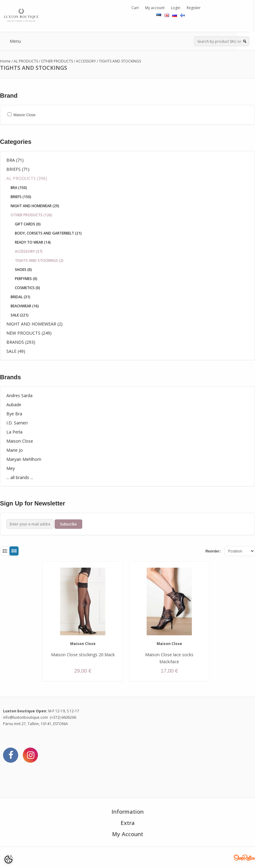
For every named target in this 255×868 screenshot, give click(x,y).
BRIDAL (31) (20, 297)
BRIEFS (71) (18, 169)
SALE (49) (16, 351)
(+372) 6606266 (63, 717)
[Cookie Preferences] (8, 860)
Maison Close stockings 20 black (83, 655)
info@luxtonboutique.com (25, 717)
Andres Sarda (19, 395)
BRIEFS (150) (21, 197)
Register (194, 8)
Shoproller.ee (244, 858)
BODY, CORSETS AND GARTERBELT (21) (48, 233)
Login (176, 8)
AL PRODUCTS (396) (27, 178)
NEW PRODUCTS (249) (29, 333)
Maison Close (20, 441)
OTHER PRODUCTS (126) (31, 215)
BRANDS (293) (21, 342)
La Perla (14, 432)
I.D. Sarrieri (17, 423)
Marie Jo (15, 450)
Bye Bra (14, 414)
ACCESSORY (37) (29, 251)
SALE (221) (20, 315)
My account (155, 8)
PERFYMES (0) (26, 279)
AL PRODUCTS (26, 61)
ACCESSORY (86, 61)
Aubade (14, 405)
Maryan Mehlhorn (24, 459)
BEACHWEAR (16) (25, 306)
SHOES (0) (23, 270)
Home (5, 61)
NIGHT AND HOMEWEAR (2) (34, 324)
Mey (11, 468)
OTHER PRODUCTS (57, 61)
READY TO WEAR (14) (33, 242)
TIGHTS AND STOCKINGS (120, 61)
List (5, 551)
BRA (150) (19, 188)
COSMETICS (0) (27, 288)
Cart (135, 8)
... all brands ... (20, 477)
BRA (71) (15, 160)
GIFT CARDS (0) (28, 224)
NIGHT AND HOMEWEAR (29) (35, 206)
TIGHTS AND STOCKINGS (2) (39, 260)
